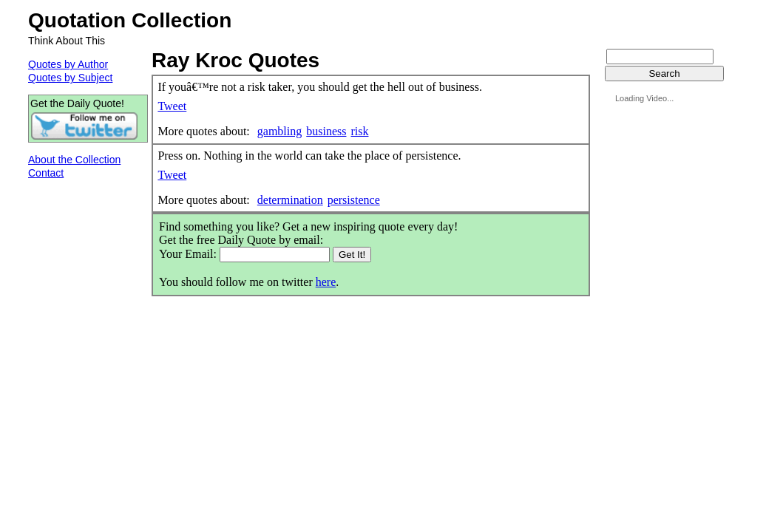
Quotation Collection (130, 20)
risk (359, 131)
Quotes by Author (68, 64)
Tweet (172, 106)
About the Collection (74, 160)
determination (290, 200)
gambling (279, 131)
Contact (46, 173)
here (326, 282)
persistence (354, 200)
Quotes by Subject (70, 78)
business (326, 131)
